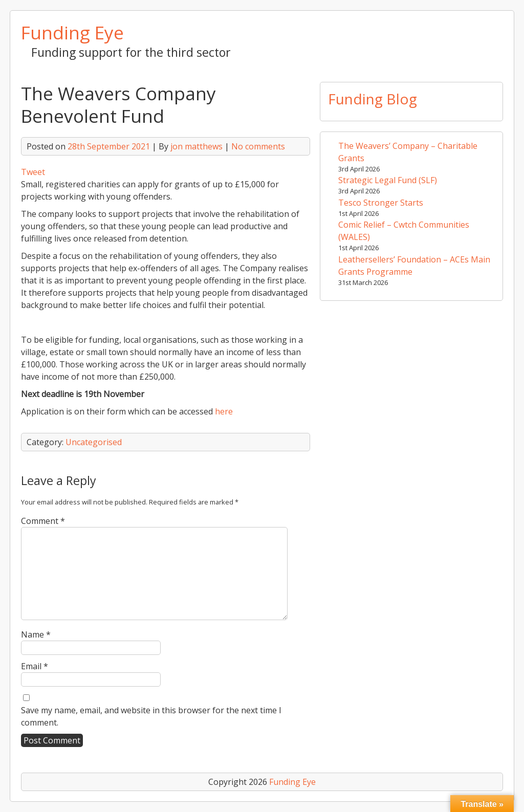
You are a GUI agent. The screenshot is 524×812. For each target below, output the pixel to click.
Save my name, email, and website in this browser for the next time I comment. (151, 716)
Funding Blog (373, 99)
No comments (258, 146)
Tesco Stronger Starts (381, 203)
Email (35, 666)
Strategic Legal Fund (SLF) (388, 180)
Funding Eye (72, 32)
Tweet (33, 172)
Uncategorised (94, 442)
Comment (43, 521)
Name (36, 634)
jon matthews (196, 146)
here (224, 411)
